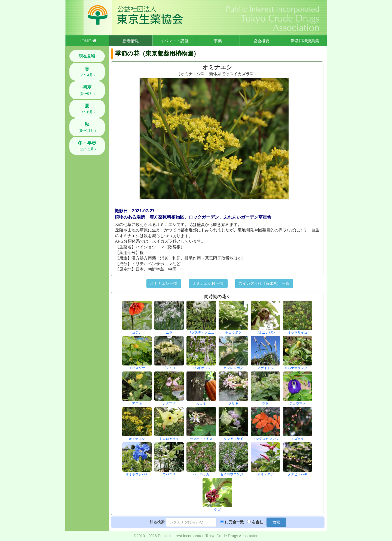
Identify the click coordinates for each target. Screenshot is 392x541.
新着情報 (131, 41)
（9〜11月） (87, 127)
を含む (258, 522)
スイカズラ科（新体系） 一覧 (264, 283)
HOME (87, 41)
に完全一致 (234, 522)
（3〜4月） (87, 72)
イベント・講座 (174, 41)
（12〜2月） (87, 146)
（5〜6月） (87, 90)
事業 (218, 41)
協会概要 (261, 41)
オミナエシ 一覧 (164, 283)
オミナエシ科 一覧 (208, 283)
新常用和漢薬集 (305, 41)
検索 (276, 522)
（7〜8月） (87, 109)
